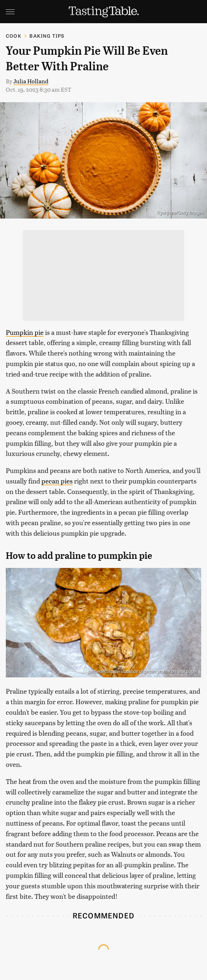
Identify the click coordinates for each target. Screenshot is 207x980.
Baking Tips (47, 36)
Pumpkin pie (25, 332)
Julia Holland (31, 81)
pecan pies (57, 481)
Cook (14, 36)
